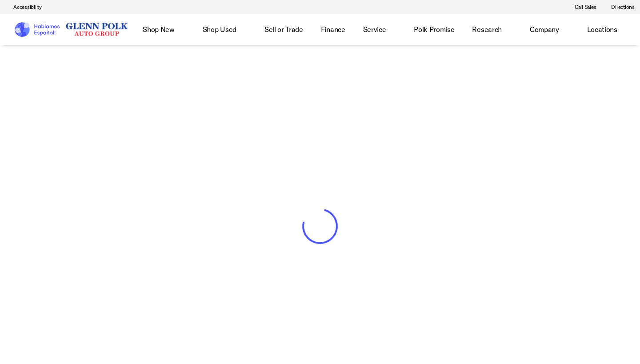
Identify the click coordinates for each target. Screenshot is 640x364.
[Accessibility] (24, 7)
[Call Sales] (582, 7)
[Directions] (619, 7)
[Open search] (620, 30)
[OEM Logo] (37, 30)
